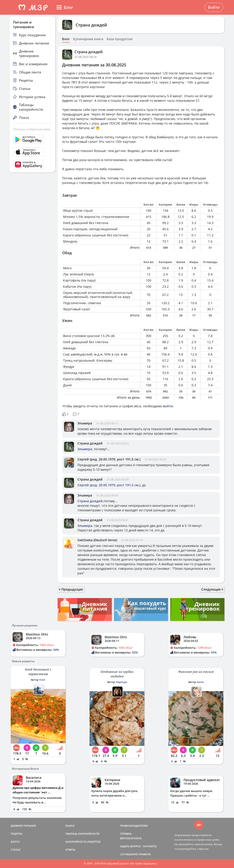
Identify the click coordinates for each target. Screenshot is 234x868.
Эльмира (85, 423)
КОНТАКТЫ (150, 846)
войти (168, 406)
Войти (214, 7)
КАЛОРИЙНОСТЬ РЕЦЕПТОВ (83, 842)
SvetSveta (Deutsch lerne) (97, 540)
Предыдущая (71, 589)
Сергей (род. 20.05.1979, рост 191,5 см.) (109, 459)
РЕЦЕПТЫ (17, 834)
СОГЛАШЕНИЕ (129, 854)
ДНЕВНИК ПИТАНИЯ (23, 826)
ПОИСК (70, 826)
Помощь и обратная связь (32, 129)
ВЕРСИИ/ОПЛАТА (131, 838)
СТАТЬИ (16, 850)
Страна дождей (91, 25)
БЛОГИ (15, 842)
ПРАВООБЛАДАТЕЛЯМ (134, 826)
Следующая (212, 589)
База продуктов (120, 39)
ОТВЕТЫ (70, 850)
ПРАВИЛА (145, 854)
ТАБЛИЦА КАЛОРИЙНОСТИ (82, 834)
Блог (66, 39)
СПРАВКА (126, 834)
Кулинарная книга (88, 39)
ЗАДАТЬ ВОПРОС (130, 846)
